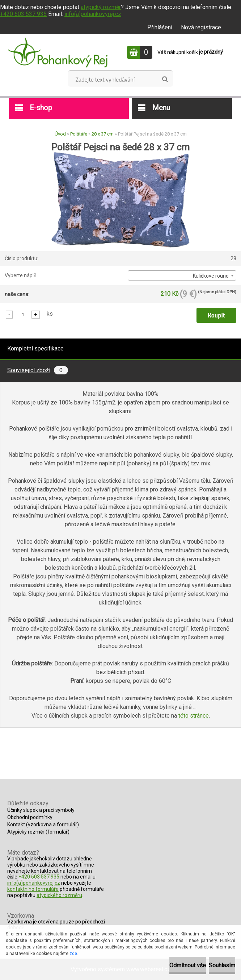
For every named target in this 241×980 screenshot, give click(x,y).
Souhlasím (222, 965)
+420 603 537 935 (23, 14)
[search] (165, 79)
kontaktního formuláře (33, 889)
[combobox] (182, 275)
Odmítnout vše (188, 965)
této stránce (194, 716)
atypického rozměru (59, 895)
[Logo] (58, 52)
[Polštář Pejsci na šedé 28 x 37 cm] (120, 155)
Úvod (60, 134)
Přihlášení (160, 27)
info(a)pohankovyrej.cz (93, 14)
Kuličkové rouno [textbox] (211, 276)
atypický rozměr (101, 7)
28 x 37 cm (103, 134)
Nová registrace (201, 27)
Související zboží (38, 370)
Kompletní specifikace (35, 348)
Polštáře (79, 134)
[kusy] (23, 314)
